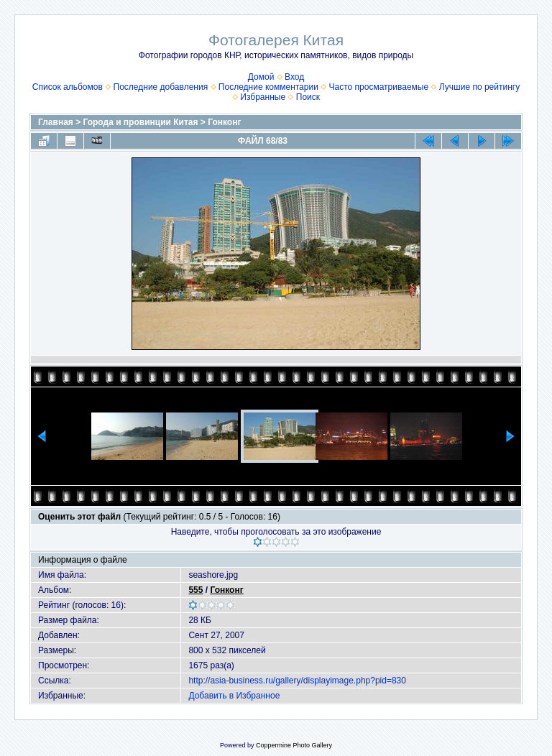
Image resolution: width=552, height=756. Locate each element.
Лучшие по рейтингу (479, 87)
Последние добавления (161, 87)
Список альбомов (68, 87)
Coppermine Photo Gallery (294, 745)
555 (195, 590)
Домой (261, 77)
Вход (294, 77)
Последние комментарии (268, 87)
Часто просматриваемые (379, 87)
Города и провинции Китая (141, 122)
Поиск (308, 97)
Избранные (263, 97)
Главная (56, 122)
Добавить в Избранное (234, 696)
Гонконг (224, 122)
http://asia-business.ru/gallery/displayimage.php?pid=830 (297, 681)
